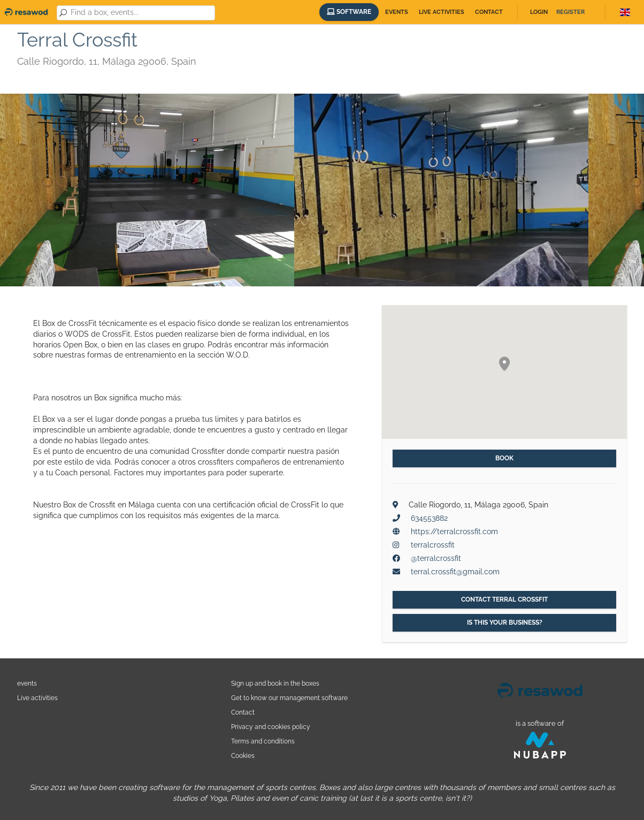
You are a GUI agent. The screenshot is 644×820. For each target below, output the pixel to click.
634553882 (429, 518)
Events (397, 12)
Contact (489, 12)
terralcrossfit (433, 545)
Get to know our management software (289, 698)
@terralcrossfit (436, 558)
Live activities (442, 12)
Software (349, 12)
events (27, 683)
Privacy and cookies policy (271, 727)
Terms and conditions (263, 741)
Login (539, 12)
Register (570, 12)
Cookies (243, 756)
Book (504, 458)
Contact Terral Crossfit (504, 599)
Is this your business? (505, 622)
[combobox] (141, 13)
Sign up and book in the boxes (275, 683)
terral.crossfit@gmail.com (455, 572)
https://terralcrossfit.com (454, 532)
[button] (504, 364)
